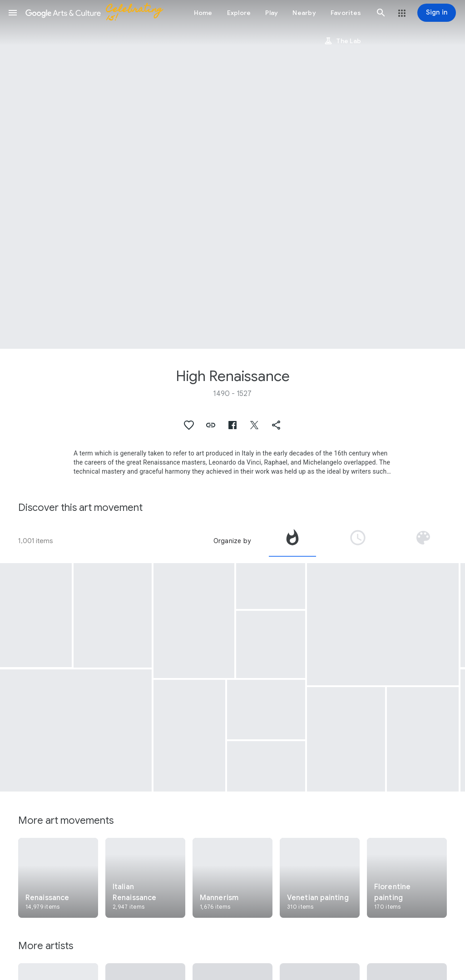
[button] (13, 13)
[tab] (292, 541)
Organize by (232, 541)
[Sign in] (437, 13)
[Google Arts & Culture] (98, 13)
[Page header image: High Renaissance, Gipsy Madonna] (232, 174)
